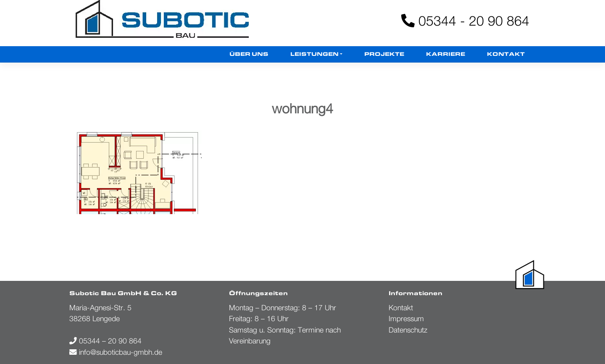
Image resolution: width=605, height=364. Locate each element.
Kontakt (506, 54)
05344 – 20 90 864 (105, 341)
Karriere (446, 54)
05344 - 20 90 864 (465, 21)
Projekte (384, 54)
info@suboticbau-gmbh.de (116, 352)
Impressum (406, 318)
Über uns (249, 54)
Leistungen (314, 54)
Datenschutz (408, 330)
